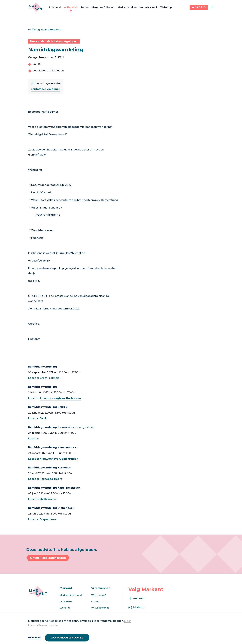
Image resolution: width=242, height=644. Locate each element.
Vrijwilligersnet (100, 608)
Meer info (35, 638)
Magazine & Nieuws (103, 7)
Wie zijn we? (99, 595)
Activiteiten (71, 7)
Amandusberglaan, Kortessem (60, 398)
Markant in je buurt (71, 595)
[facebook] (212, 7)
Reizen (85, 7)
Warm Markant (148, 7)
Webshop (166, 7)
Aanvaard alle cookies (67, 638)
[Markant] (36, 7)
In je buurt (55, 7)
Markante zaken (127, 7)
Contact (96, 601)
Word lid (65, 608)
